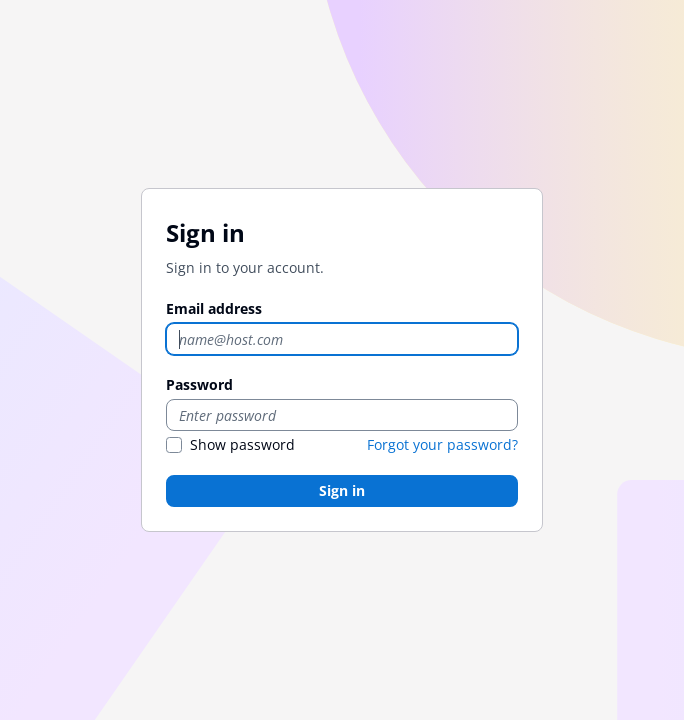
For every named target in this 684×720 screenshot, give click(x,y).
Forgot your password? (442, 444)
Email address (214, 308)
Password (199, 384)
